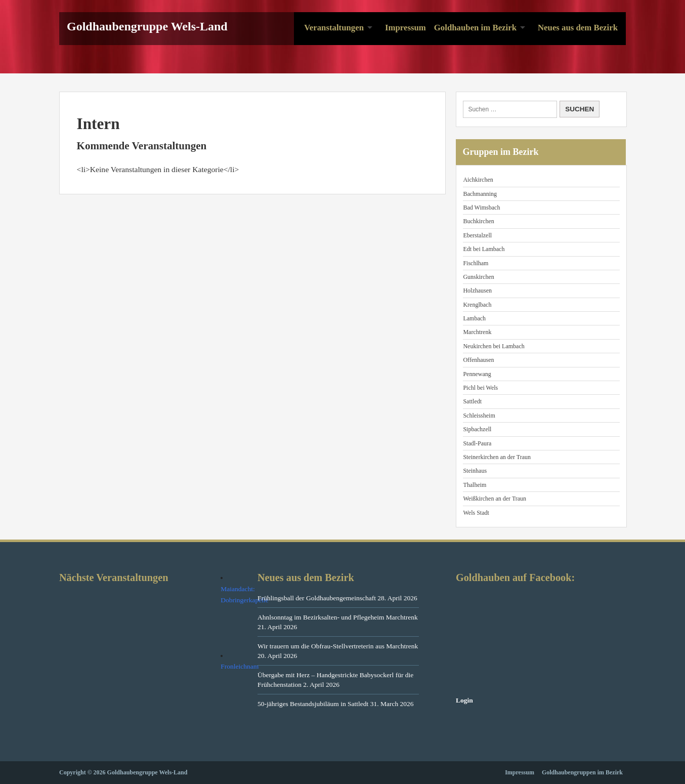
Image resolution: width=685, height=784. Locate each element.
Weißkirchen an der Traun (495, 499)
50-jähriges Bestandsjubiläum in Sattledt (313, 704)
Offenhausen (478, 360)
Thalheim (475, 485)
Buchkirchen (478, 221)
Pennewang (477, 374)
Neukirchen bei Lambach (494, 346)
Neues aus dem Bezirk (578, 28)
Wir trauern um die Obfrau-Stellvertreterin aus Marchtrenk (338, 646)
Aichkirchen (478, 180)
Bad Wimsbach (481, 208)
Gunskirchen (478, 277)
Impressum (405, 28)
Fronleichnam (240, 666)
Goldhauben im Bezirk (475, 28)
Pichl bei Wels (480, 388)
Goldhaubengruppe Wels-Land (147, 26)
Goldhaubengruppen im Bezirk (582, 772)
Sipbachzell (477, 429)
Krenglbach (477, 305)
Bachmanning (480, 194)
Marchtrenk (477, 332)
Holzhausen (477, 291)
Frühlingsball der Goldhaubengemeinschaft (317, 598)
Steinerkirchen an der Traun (497, 457)
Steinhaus (475, 471)
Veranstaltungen (334, 28)
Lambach (474, 318)
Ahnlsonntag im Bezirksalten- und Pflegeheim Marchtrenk (338, 617)
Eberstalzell (477, 235)
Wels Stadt (476, 513)
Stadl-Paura (477, 443)
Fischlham (476, 263)
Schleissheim (479, 416)
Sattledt (472, 401)
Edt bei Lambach (484, 249)
